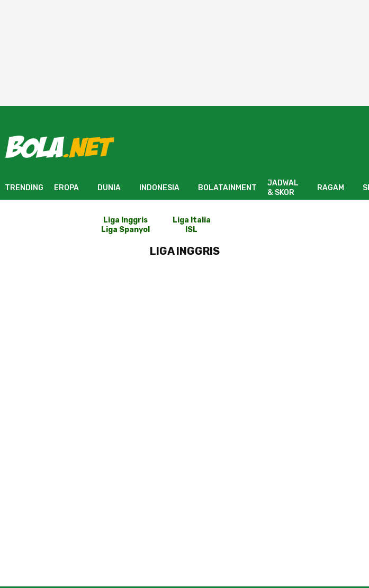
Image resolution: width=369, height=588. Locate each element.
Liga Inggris (125, 220)
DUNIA (109, 188)
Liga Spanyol (125, 230)
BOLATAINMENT (227, 188)
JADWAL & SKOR (283, 188)
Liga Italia (192, 220)
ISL (191, 230)
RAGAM (331, 188)
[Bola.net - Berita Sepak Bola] (60, 146)
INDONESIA (159, 188)
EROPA (66, 188)
